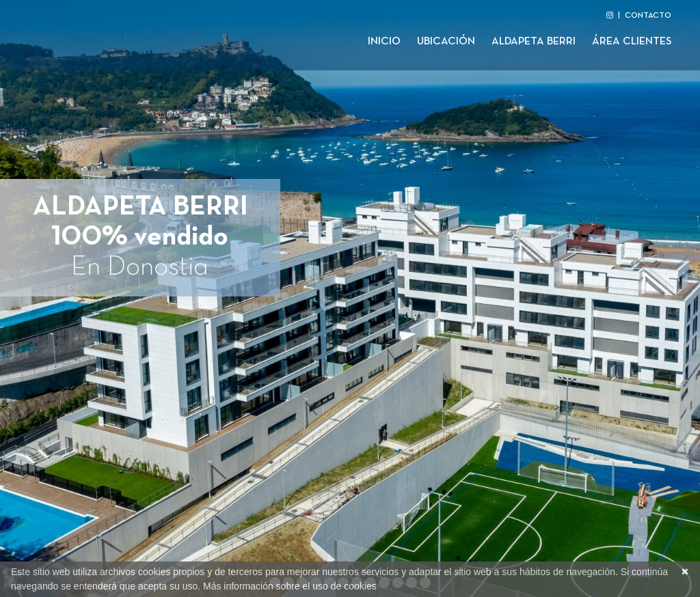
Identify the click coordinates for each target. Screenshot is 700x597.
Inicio (384, 42)
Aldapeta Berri (534, 42)
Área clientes (632, 42)
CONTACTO (648, 16)
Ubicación (446, 42)
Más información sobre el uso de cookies (290, 586)
